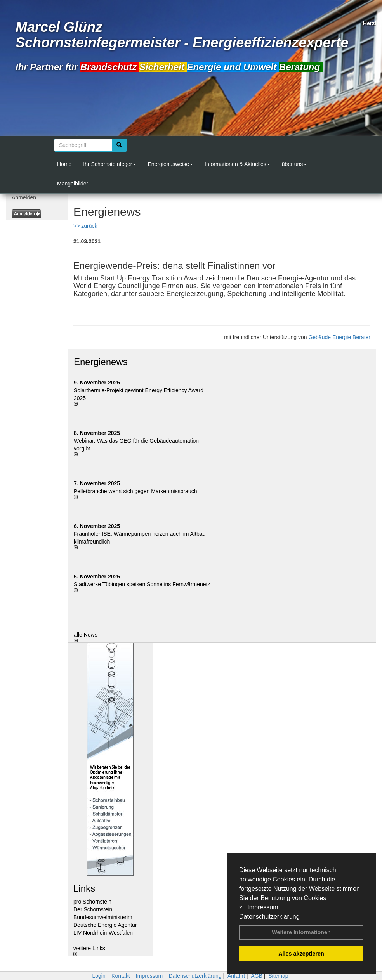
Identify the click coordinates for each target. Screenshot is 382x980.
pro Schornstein (92, 902)
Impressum (263, 907)
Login (99, 976)
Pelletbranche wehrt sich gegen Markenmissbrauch (135, 491)
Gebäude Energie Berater (339, 337)
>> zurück (85, 226)
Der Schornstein (93, 909)
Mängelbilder (73, 184)
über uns (294, 164)
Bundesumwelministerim (103, 917)
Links (84, 888)
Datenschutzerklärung (269, 917)
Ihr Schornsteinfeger (109, 164)
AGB (257, 976)
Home (64, 164)
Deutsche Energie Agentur (105, 925)
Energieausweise (170, 164)
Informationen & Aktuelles (237, 164)
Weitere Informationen (301, 932)
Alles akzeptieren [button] (301, 954)
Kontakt (121, 976)
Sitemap (278, 976)
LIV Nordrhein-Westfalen (103, 933)
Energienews (101, 362)
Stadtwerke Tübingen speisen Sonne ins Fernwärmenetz (142, 584)
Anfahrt (236, 976)
